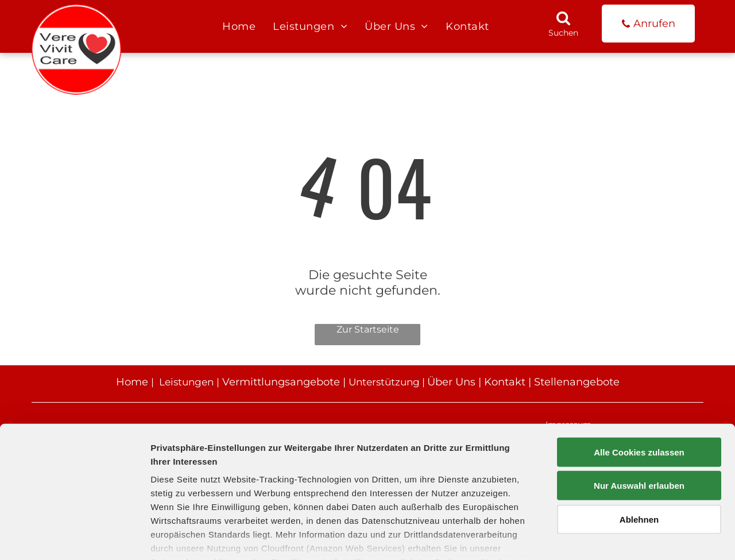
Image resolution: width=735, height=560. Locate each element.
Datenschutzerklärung (199, 493)
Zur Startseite (368, 329)
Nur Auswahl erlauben (639, 416)
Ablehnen (639, 450)
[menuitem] (239, 26)
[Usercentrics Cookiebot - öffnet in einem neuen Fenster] (74, 538)
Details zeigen (611, 537)
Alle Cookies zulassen (639, 383)
